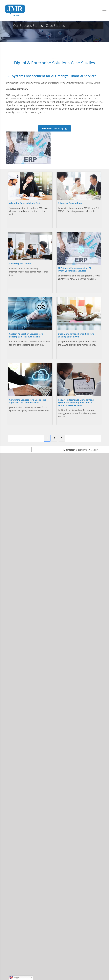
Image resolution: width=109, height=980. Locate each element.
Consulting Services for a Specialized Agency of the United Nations (28, 401)
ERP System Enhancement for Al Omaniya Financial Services (74, 269)
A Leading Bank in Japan (71, 203)
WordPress (104, 450)
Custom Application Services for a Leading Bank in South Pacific (26, 335)
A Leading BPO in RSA (20, 264)
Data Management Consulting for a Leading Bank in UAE (76, 335)
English (15, 978)
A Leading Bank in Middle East (25, 203)
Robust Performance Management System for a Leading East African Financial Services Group (76, 403)
